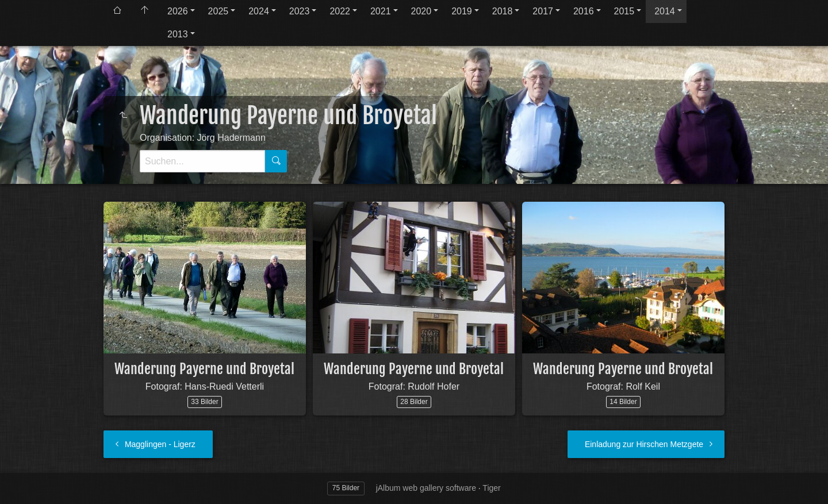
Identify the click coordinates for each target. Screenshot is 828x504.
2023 (300, 11)
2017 (543, 11)
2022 (340, 11)
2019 (462, 11)
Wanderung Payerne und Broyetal (204, 369)
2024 (259, 11)
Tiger (491, 488)
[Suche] (202, 161)
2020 (421, 11)
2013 (178, 34)
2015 (624, 11)
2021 (381, 11)
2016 (584, 11)
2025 (218, 11)
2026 (178, 11)
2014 (665, 11)
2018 (503, 11)
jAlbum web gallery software (426, 488)
